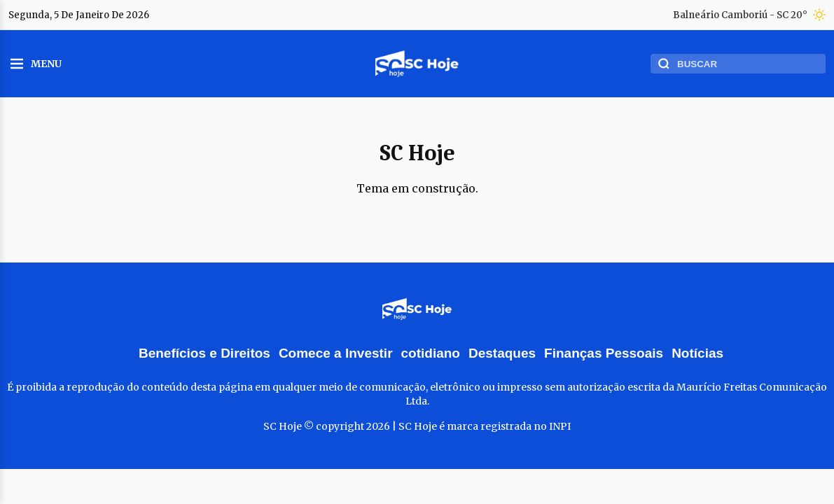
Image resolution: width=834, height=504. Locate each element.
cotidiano (431, 353)
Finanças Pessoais (604, 353)
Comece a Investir (336, 353)
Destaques (502, 353)
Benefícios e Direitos (204, 353)
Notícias (697, 353)
